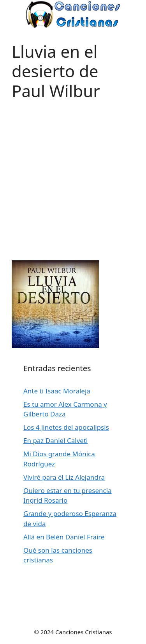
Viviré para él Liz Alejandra (64, 477)
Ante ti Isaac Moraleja (57, 391)
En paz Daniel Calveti (55, 440)
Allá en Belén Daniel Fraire (64, 537)
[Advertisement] (73, 174)
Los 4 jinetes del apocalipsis (66, 427)
